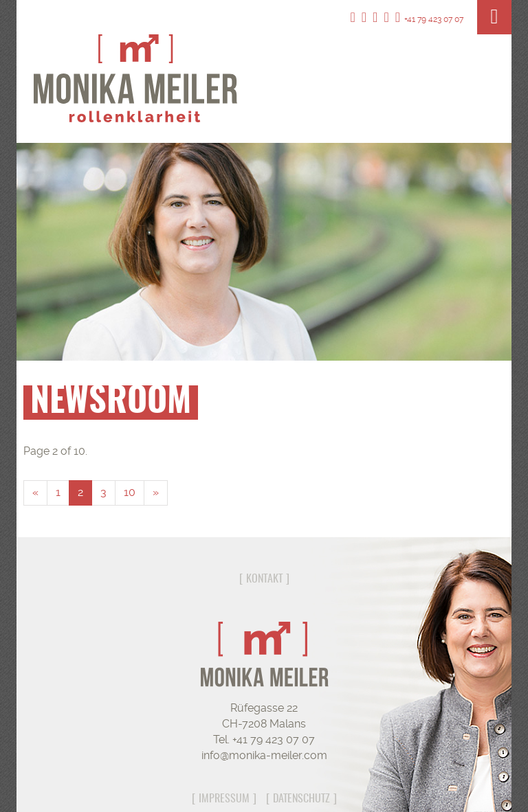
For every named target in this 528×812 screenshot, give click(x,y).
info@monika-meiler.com (264, 755)
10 (130, 492)
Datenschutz (301, 799)
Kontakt (264, 579)
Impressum (224, 799)
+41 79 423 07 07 (429, 19)
